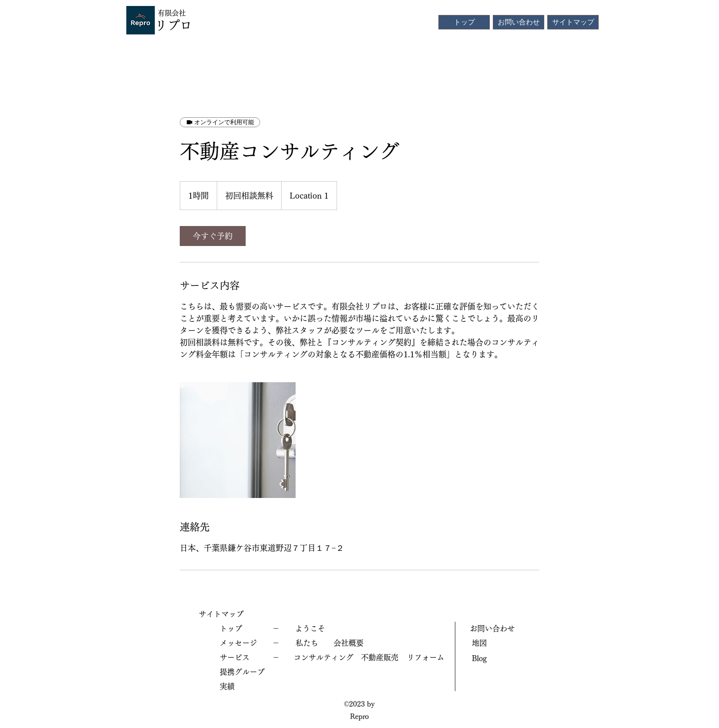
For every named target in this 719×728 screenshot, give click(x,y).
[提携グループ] (249, 672)
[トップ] (464, 22)
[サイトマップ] (573, 22)
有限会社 (172, 13)
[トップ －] (249, 629)
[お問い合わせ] (519, 22)
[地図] (494, 643)
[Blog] (494, 659)
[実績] (249, 687)
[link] (213, 236)
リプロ (174, 25)
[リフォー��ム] (426, 658)
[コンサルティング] (323, 658)
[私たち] (307, 643)
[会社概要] (348, 643)
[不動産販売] (379, 658)
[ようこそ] (310, 629)
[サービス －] (249, 658)
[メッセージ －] (249, 643)
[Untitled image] (238, 440)
